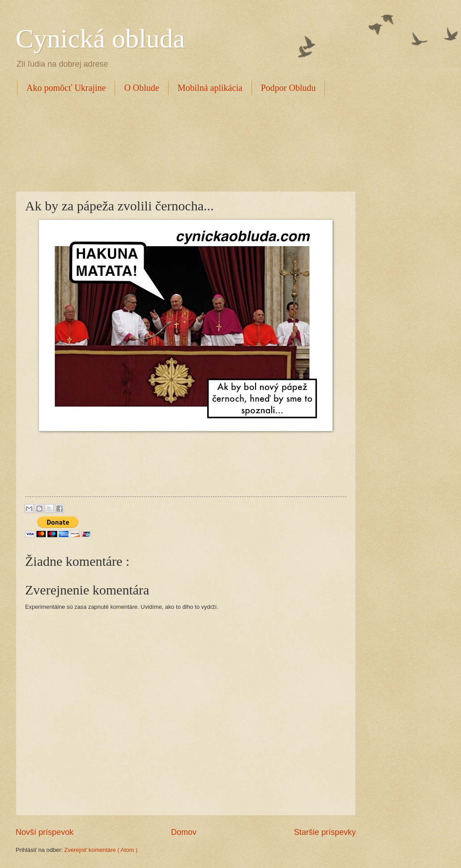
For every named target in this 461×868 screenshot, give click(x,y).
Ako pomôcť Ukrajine (66, 88)
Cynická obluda (100, 38)
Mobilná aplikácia (210, 88)
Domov (184, 832)
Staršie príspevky (325, 832)
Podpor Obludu (288, 88)
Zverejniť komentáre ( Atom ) (101, 850)
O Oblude (141, 88)
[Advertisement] (179, 142)
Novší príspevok (45, 832)
